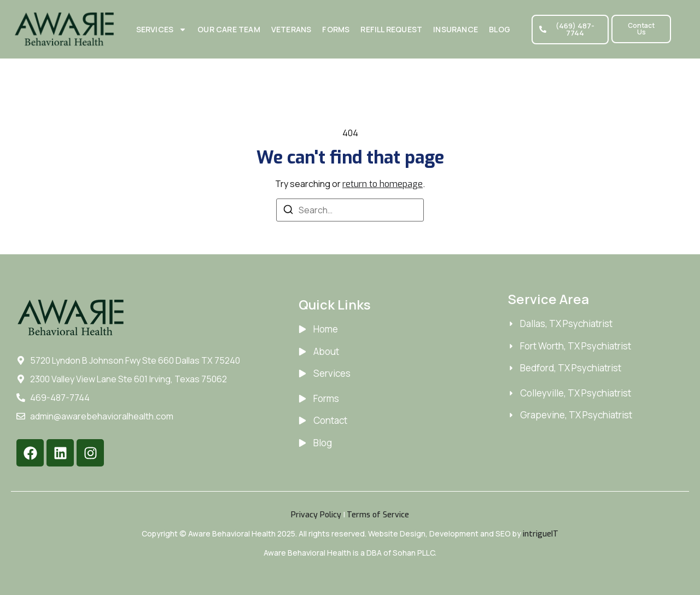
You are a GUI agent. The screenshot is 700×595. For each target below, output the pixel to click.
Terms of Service (378, 515)
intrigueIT (541, 534)
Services (162, 30)
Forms (336, 29)
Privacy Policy (316, 515)
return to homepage (383, 184)
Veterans (291, 29)
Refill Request (391, 29)
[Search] (288, 211)
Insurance (456, 29)
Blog (500, 29)
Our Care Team (229, 29)
